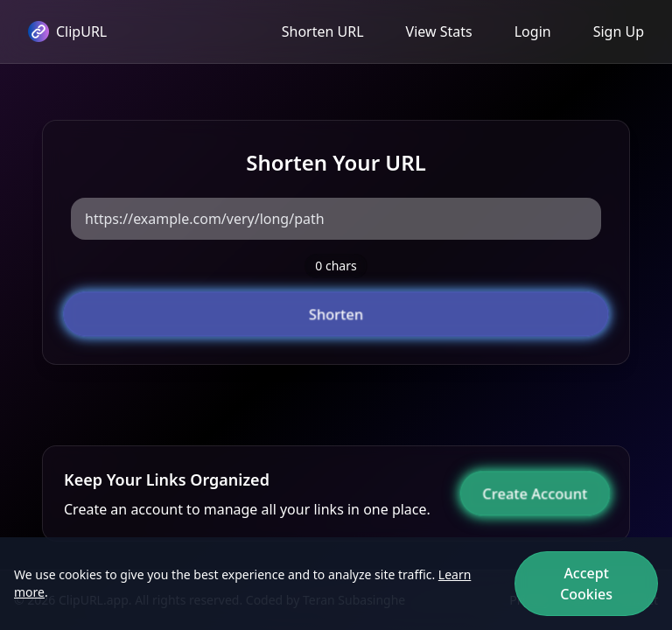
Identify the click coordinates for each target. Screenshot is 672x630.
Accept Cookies (586, 584)
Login (533, 31)
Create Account (535, 494)
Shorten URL (323, 31)
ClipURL (67, 31)
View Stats (439, 31)
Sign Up (619, 31)
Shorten (336, 315)
